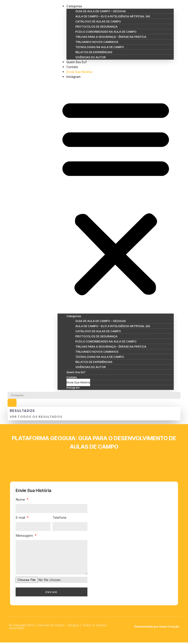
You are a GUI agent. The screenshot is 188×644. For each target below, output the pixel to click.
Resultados (22, 411)
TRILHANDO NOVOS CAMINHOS (97, 42)
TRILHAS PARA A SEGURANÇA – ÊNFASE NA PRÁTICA (111, 37)
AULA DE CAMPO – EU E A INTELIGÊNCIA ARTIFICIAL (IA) (113, 16)
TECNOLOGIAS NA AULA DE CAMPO (100, 47)
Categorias (74, 6)
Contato (72, 67)
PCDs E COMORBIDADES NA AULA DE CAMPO (106, 32)
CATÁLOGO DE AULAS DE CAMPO (98, 21)
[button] (116, 196)
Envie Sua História (79, 72)
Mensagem (25, 537)
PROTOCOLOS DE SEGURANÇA (96, 27)
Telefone (60, 519)
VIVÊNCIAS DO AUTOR (91, 57)
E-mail (21, 519)
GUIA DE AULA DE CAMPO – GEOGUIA (101, 11)
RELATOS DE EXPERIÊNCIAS (94, 52)
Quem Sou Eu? (77, 62)
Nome (21, 501)
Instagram (73, 77)
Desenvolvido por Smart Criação (157, 628)
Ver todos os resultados (36, 418)
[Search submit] (12, 404)
